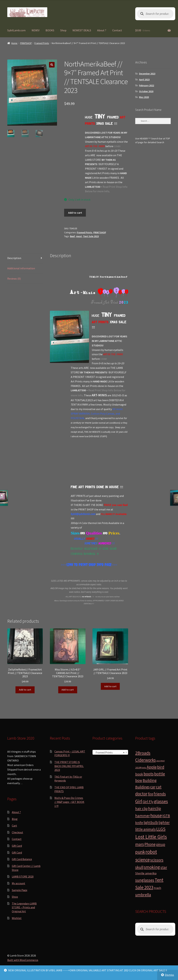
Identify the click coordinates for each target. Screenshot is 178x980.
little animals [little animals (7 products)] (145, 829)
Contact (117, 30)
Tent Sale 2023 (91, 236)
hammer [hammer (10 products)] (143, 816)
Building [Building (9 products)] (150, 780)
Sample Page (20, 890)
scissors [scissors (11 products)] (157, 860)
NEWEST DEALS (82, 30)
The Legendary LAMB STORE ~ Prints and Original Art (24, 907)
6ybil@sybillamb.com (83, 514)
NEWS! (36, 30)
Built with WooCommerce (23, 960)
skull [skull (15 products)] (139, 867)
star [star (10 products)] (164, 867)
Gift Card (17, 846)
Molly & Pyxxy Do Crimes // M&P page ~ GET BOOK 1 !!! (69, 802)
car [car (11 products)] (153, 787)
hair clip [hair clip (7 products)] (141, 809)
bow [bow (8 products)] (139, 780)
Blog (15, 819)
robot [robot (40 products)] (151, 852)
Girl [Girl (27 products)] (139, 801)
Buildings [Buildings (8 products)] (142, 787)
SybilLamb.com (16, 30)
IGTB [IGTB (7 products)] (166, 816)
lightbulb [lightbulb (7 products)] (151, 822)
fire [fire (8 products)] (151, 794)
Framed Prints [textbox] (109, 752)
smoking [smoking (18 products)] (152, 867)
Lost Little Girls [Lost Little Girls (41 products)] (151, 837)
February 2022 (147, 85)
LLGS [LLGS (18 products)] (161, 829)
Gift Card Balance (22, 859)
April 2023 (144, 80)
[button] (52, 65)
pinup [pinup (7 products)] (161, 844)
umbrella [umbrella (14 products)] (143, 895)
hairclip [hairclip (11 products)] (155, 808)
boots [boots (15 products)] (149, 774)
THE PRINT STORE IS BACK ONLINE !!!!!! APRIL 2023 (69, 766)
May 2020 (144, 97)
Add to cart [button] (25, 690)
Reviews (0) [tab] (14, 279)
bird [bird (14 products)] (161, 767)
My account (19, 883)
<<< (114, 565)
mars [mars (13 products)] (140, 844)
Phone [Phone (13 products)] (150, 844)
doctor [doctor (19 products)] (141, 794)
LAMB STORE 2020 (23, 876)
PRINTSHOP (26, 43)
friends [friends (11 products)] (160, 794)
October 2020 (146, 91)
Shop (63, 30)
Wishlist (17, 918)
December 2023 (147, 74)
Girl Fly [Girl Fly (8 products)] (148, 802)
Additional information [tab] (21, 268)
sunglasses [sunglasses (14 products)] (145, 880)
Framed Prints (42, 43)
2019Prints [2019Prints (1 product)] (141, 768)
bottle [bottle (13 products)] (160, 774)
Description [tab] (14, 258)
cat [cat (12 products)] (159, 787)
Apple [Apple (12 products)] (152, 767)
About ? (102, 30)
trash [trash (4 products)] (157, 888)
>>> (64, 565)
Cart (14, 826)
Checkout (17, 832)
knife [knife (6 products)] (139, 823)
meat (79, 236)
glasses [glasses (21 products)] (161, 801)
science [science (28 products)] (142, 860)
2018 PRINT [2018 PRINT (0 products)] (161, 761)
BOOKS (50, 30)
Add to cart (75, 213)
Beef (72, 236)
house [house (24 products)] (156, 815)
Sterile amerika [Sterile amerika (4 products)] (146, 873)
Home (14, 43)
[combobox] (110, 752)
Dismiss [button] (169, 975)
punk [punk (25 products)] (140, 852)
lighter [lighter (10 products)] (164, 822)
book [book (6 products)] (139, 774)
